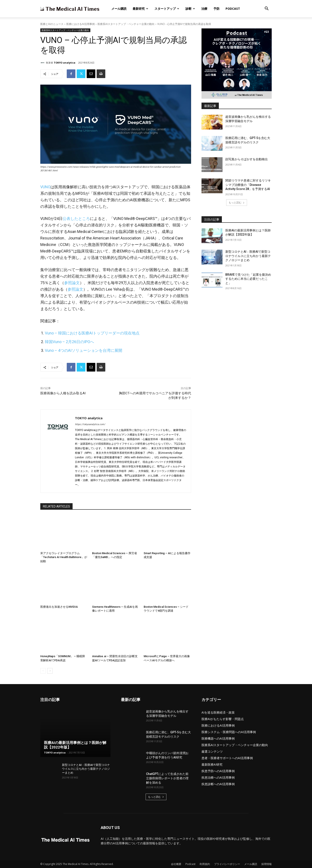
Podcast (233, 9)
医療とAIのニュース (52, 24)
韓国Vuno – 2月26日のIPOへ (69, 342)
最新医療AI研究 (212, 764)
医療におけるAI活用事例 (80, 24)
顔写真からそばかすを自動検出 (247, 159)
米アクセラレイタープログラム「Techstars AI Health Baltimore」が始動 (64, 557)
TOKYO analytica (65, 63)
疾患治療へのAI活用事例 (218, 777)
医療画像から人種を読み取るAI (63, 393)
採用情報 (266, 864)
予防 (216, 9)
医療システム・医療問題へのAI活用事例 (229, 732)
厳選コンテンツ (212, 751)
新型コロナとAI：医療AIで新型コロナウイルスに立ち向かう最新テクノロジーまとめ (248, 256)
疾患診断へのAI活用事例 (218, 784)
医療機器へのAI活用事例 (218, 738)
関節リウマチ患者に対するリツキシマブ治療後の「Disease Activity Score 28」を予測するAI (248, 185)
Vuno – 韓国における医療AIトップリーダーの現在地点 (92, 333)
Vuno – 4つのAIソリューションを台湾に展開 (84, 350)
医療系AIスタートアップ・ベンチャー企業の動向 (126, 24)
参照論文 (72, 283)
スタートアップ (167, 9)
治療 (204, 9)
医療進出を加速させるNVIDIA (59, 607)
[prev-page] (43, 671)
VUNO (45, 187)
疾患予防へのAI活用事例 (218, 771)
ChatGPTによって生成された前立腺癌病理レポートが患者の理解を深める (167, 778)
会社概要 (176, 864)
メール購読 (119, 9)
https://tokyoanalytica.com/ (90, 424)
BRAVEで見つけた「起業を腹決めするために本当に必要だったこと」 (248, 279)
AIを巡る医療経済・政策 (218, 712)
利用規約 (205, 864)
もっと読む (237, 202)
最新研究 (140, 9)
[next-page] (50, 671)
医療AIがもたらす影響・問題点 (223, 719)
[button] (266, 9)
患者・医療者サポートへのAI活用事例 (227, 758)
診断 (190, 9)
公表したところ (76, 219)
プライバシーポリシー (227, 864)
